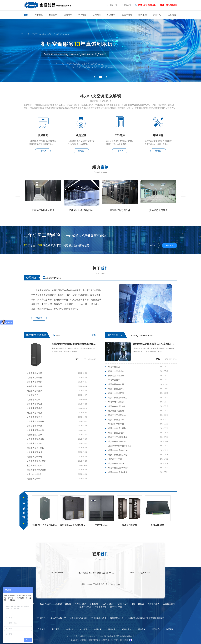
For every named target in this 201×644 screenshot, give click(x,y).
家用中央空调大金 (34, 444)
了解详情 (152, 245)
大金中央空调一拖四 (35, 448)
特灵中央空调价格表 (117, 406)
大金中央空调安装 (34, 404)
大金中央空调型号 (34, 417)
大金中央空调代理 (34, 457)
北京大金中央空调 (34, 466)
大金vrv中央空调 (34, 474)
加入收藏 (112, 5)
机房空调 (53, 15)
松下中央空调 (116, 607)
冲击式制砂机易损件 (78, 618)
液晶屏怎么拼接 (117, 618)
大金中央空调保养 (34, 452)
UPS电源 (82, 15)
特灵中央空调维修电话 (118, 398)
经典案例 (143, 15)
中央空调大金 (33, 395)
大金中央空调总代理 (35, 439)
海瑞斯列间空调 (129, 525)
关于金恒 (39, 15)
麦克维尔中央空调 (63, 604)
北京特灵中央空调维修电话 (120, 446)
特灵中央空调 (114, 367)
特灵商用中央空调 (116, 424)
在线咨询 (170, 245)
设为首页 (126, 5)
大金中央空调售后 (34, 413)
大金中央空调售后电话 (36, 461)
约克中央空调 (80, 604)
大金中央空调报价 (34, 408)
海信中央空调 (85, 607)
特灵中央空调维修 (116, 371)
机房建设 (111, 15)
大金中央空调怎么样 (35, 422)
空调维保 (97, 15)
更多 (94, 335)
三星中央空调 (100, 607)
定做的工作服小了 (58, 618)
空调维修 (68, 15)
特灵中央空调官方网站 (118, 468)
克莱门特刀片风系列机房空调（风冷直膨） (45, 525)
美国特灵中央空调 (116, 376)
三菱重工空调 (169, 604)
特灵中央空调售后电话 (118, 437)
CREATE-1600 (158, 525)
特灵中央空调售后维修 (118, 455)
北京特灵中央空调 (116, 411)
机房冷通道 (127, 15)
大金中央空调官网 (34, 382)
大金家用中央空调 (34, 373)
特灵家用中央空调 (116, 384)
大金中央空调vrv (34, 479)
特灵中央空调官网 (116, 393)
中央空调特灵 (114, 380)
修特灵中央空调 (115, 459)
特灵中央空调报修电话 (118, 472)
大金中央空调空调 (34, 391)
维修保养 (158, 135)
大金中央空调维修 (34, 378)
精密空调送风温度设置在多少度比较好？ (154, 344)
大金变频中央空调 (34, 435)
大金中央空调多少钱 (35, 430)
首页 (26, 15)
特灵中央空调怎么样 (117, 415)
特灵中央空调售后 (116, 402)
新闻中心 (157, 15)
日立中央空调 (107, 604)
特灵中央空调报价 (116, 433)
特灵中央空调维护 (116, 464)
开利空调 (94, 604)
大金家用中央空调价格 (36, 470)
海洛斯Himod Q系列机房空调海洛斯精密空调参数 (73, 525)
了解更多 (43, 151)
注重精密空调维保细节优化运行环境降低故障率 (74, 344)
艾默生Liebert (101, 525)
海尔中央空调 (138, 604)
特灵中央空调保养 (116, 420)
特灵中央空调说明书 (117, 428)
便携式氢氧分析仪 (99, 618)
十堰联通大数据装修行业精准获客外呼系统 (146, 618)
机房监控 (81, 135)
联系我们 (172, 15)
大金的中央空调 (34, 400)
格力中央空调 (123, 604)
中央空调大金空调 (34, 386)
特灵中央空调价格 (116, 389)
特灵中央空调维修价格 (118, 450)
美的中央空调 (153, 604)
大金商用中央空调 (34, 426)
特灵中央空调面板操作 (118, 441)
